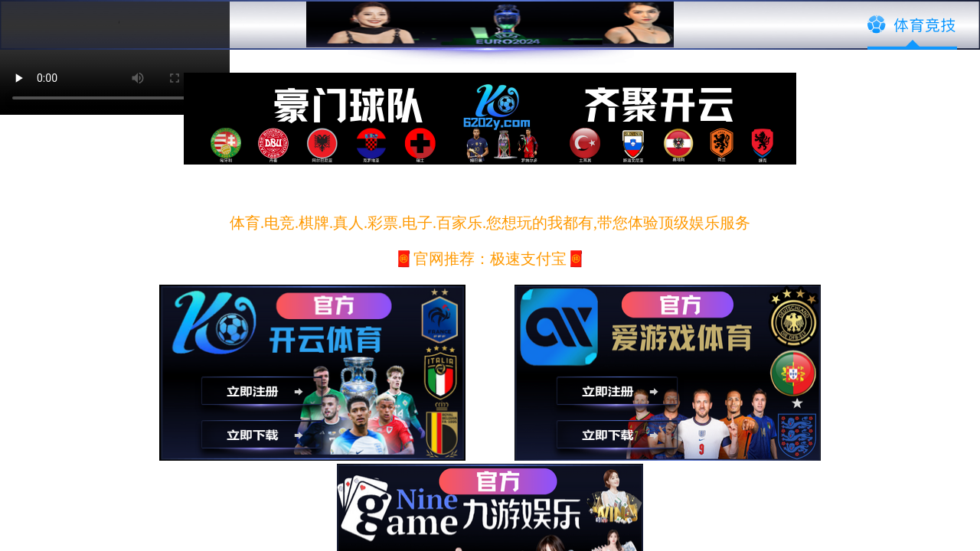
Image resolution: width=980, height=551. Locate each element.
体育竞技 (912, 25)
